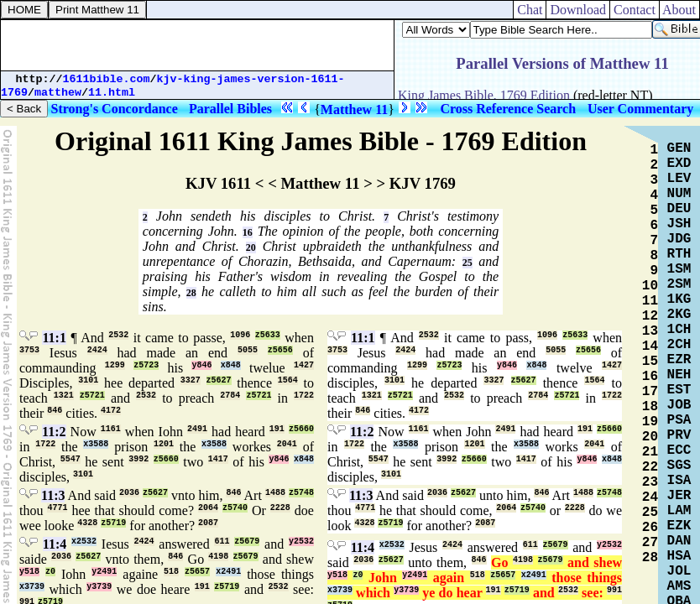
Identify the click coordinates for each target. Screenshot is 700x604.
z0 (50, 572)
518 (171, 572)
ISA (679, 481)
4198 (218, 557)
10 (650, 286)
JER (679, 496)
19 (650, 422)
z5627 (219, 380)
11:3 (53, 495)
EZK (679, 526)
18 (650, 407)
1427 (304, 365)
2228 (280, 508)
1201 (164, 444)
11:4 (55, 544)
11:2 (54, 432)
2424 (97, 350)
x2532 (84, 542)
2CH (679, 345)
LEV (679, 179)
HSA (679, 556)
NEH (679, 375)
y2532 (301, 542)
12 (650, 316)
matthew (58, 93)
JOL (679, 571)
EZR (679, 360)
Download (578, 10)
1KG (679, 299)
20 (251, 247)
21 (650, 452)
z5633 (268, 335)
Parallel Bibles (230, 109)
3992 (138, 459)
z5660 (301, 429)
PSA (679, 420)
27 (650, 543)
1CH (679, 330)
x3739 (32, 587)
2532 (118, 335)
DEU (679, 209)
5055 (248, 350)
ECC (679, 450)
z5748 (301, 493)
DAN (679, 541)
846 (55, 411)
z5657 (197, 572)
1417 (218, 459)
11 (650, 301)
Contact (635, 10)
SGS (679, 466)
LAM (679, 511)
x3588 (96, 444)
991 (614, 590)
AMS (679, 586)
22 (650, 467)
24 (650, 497)
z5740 (235, 508)
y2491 (104, 572)
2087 (208, 523)
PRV (679, 435)
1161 (111, 429)
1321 (64, 396)
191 (277, 429)
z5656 (280, 350)
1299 (115, 365)
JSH (679, 224)
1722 (304, 396)
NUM (679, 194)
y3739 (99, 587)
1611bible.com (107, 79)
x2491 (228, 572)
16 (248, 232)
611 (222, 542)
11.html (112, 93)
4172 (111, 411)
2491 (197, 429)
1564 (288, 380)
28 (191, 293)
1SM (679, 269)
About (679, 10)
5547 (71, 459)
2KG (679, 315)
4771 (57, 508)
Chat (530, 10)
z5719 (113, 523)
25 (468, 263)
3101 (88, 380)
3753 (29, 350)
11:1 (54, 338)
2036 (129, 493)
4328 (87, 523)
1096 (240, 335)
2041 (287, 444)
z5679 (247, 542)
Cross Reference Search (508, 109)
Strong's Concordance (115, 109)
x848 (231, 365)
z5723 (146, 365)
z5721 (92, 396)
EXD (679, 164)
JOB (679, 405)
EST (679, 390)
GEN (679, 148)
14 (650, 346)
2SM (679, 284)
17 (650, 392)
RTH (679, 254)
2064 (208, 508)
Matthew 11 (354, 109)
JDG (679, 239)
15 (650, 362)
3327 (191, 380)
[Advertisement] (197, 45)
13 (650, 331)
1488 (275, 493)
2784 (230, 396)
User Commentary (640, 109)
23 (650, 482)
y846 (201, 365)
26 (650, 528)
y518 (29, 572)
